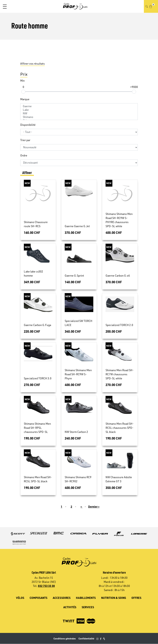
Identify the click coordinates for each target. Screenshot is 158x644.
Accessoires (62, 598)
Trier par (25, 140)
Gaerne (79, 106)
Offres (136, 598)
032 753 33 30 (46, 586)
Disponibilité (28, 125)
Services (88, 607)
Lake (79, 110)
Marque (25, 99)
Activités (70, 607)
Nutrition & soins (114, 598)
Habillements (86, 598)
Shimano (79, 117)
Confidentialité (86, 638)
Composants (38, 598)
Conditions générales (65, 638)
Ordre (24, 155)
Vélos (20, 598)
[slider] (23, 92)
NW (79, 113)
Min (22, 81)
